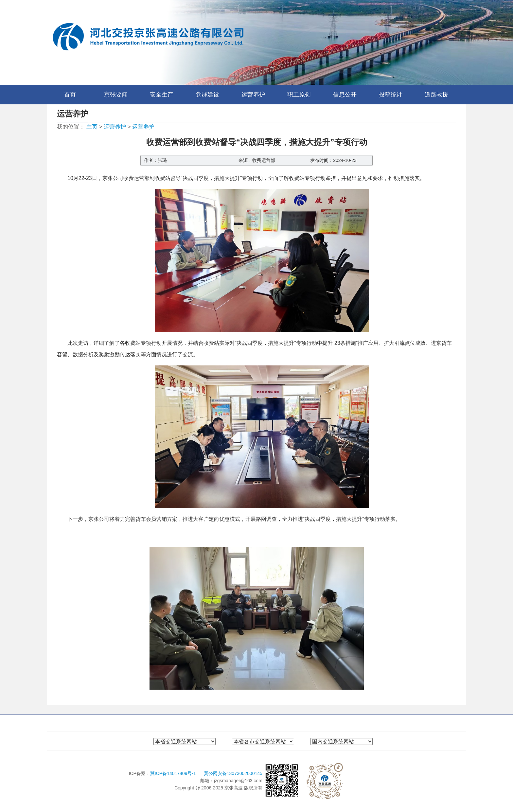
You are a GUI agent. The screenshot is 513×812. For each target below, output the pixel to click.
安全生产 (162, 95)
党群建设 (207, 95)
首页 (70, 95)
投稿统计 (391, 95)
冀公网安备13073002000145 (233, 773)
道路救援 (436, 95)
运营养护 (253, 95)
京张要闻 (116, 95)
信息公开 (345, 95)
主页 (92, 127)
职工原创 (299, 95)
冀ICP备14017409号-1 (174, 773)
